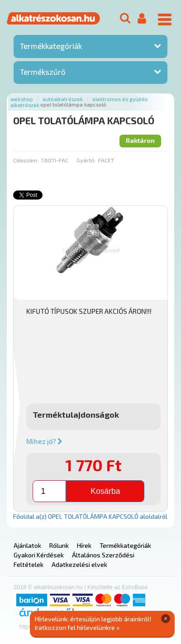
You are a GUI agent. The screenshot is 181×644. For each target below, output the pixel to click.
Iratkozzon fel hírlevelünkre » (77, 627)
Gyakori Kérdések (39, 555)
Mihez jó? (44, 441)
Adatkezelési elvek (79, 564)
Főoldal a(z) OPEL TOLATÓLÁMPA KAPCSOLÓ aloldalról (90, 516)
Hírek (84, 545)
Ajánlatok (27, 545)
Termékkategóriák (51, 46)
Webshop (22, 99)
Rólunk (59, 545)
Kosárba (105, 491)
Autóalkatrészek (63, 99)
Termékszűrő (43, 72)
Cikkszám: (26, 160)
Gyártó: (86, 160)
